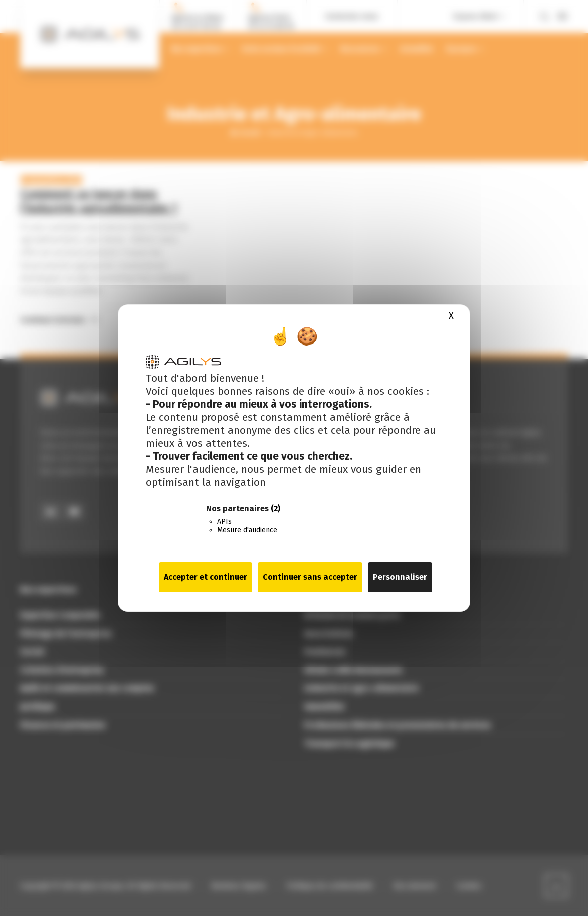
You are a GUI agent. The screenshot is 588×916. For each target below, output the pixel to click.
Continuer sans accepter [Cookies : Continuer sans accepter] (310, 577)
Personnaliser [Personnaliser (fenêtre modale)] (400, 577)
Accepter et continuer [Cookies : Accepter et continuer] (206, 577)
